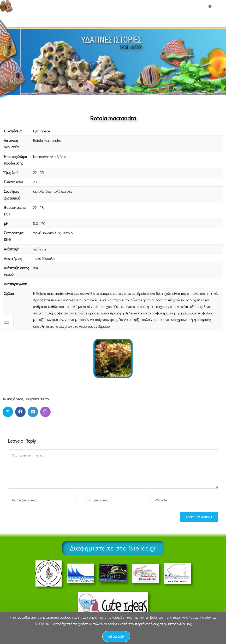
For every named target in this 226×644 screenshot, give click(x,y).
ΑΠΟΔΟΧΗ (116, 636)
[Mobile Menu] (210, 6)
